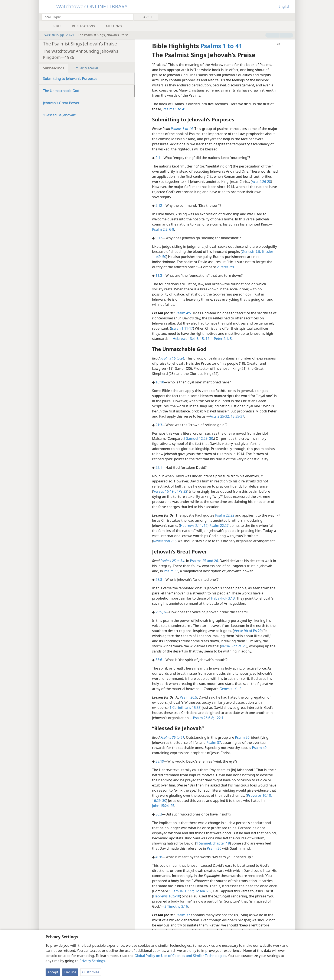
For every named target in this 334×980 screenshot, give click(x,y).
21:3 (159, 425)
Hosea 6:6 (202, 891)
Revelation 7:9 (164, 541)
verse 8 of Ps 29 (234, 646)
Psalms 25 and (202, 561)
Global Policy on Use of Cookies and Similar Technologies (180, 956)
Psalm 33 (171, 571)
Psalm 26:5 (188, 697)
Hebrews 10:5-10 (167, 896)
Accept (53, 972)
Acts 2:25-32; (220, 416)
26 (216, 561)
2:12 (159, 205)
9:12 (159, 238)
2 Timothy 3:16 (176, 906)
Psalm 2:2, (160, 229)
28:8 (159, 580)
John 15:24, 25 (163, 806)
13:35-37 (237, 416)
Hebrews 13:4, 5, (186, 339)
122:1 (219, 718)
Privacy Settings (92, 961)
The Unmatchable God (61, 91)
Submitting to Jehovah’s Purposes (70, 79)
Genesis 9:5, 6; (253, 252)
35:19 (160, 761)
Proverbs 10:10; (259, 795)
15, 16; (205, 339)
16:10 (160, 382)
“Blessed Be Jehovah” (60, 115)
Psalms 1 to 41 (174, 109)
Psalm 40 (259, 748)
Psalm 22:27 (219, 526)
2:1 (158, 158)
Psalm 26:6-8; (204, 718)
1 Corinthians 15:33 (185, 708)
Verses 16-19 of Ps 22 (170, 491)
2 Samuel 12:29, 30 (198, 438)
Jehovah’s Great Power (61, 103)
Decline (70, 972)
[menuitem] (290, 17)
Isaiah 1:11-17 (182, 328)
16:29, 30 (159, 801)
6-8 (171, 229)
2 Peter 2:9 (225, 267)
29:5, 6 (161, 612)
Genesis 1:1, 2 (230, 689)
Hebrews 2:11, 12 (194, 526)
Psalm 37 (214, 743)
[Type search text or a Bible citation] (85, 17)
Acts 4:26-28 (261, 182)
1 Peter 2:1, (220, 339)
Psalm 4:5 (183, 313)
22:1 (159, 467)
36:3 (159, 814)
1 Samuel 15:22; (181, 891)
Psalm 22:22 (225, 515)
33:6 (159, 660)
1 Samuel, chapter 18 (213, 843)
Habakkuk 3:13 (223, 598)
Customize (91, 972)
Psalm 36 (242, 737)
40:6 (159, 857)
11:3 (159, 275)
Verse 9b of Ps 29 (248, 631)
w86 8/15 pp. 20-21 (57, 35)
